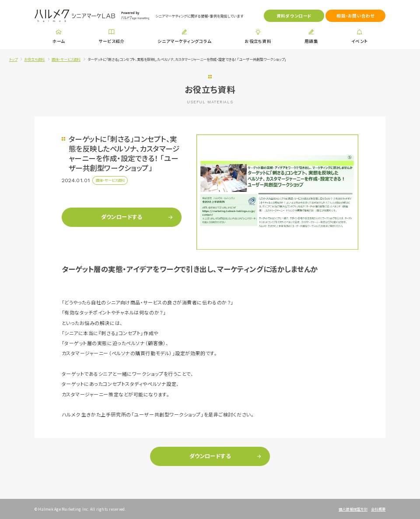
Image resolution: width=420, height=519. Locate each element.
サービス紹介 (112, 41)
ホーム (59, 41)
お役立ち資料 (258, 41)
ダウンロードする (122, 217)
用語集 (311, 41)
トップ (13, 59)
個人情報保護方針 (353, 509)
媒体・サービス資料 (66, 59)
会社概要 (378, 509)
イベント (359, 41)
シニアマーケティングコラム (184, 41)
